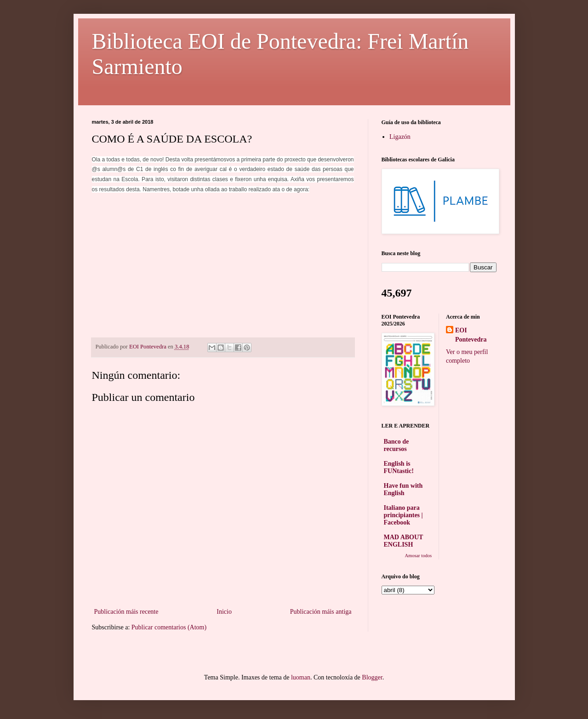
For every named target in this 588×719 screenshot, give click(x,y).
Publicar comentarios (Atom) (169, 627)
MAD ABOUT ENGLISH (404, 541)
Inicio (224, 612)
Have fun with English (403, 489)
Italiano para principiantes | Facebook (403, 515)
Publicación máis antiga (321, 612)
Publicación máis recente (126, 612)
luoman (301, 677)
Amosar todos (418, 556)
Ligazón (400, 137)
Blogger (372, 677)
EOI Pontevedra (471, 335)
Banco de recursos (397, 445)
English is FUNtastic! (399, 467)
